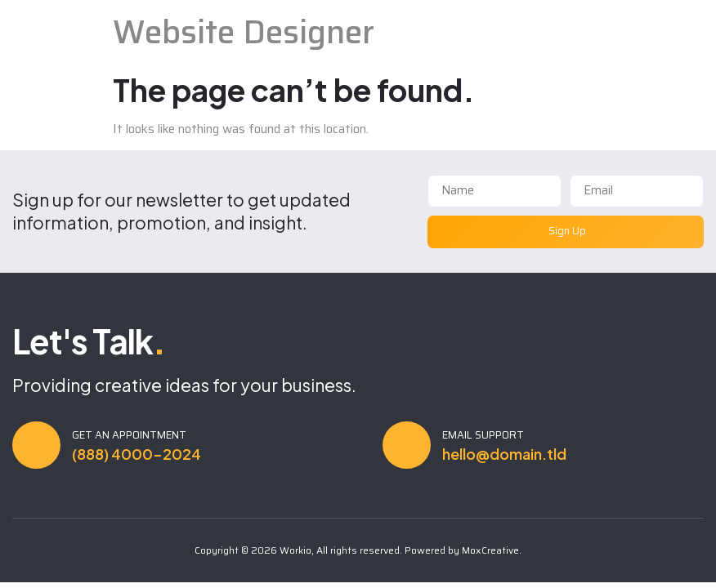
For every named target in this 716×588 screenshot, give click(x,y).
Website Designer (244, 32)
